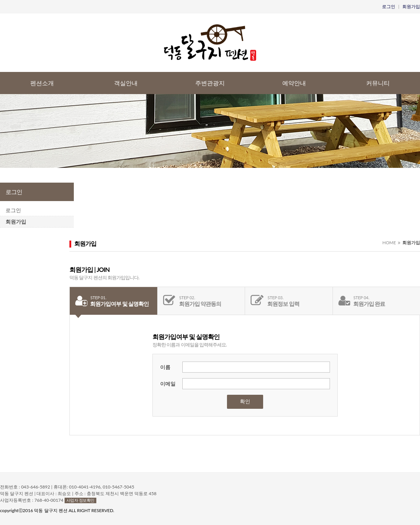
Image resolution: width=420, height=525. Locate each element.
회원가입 (411, 6)
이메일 (168, 384)
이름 (165, 367)
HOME (389, 243)
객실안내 (126, 83)
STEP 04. (362, 298)
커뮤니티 (378, 83)
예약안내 (294, 83)
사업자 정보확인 (80, 500)
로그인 (389, 6)
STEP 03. (276, 298)
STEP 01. (98, 298)
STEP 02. (187, 298)
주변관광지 (210, 83)
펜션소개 (42, 83)
